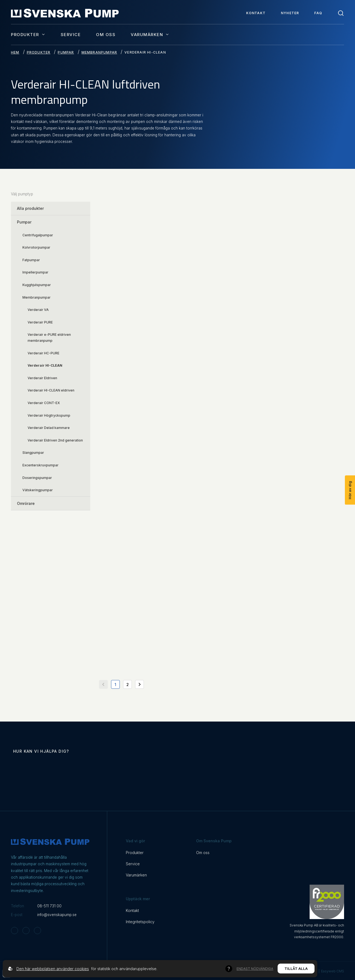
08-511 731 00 (49, 906)
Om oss (106, 35)
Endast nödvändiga (255, 969)
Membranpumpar (99, 52)
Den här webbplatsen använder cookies (53, 969)
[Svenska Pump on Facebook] (26, 931)
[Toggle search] (341, 13)
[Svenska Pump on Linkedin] (37, 931)
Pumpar (66, 52)
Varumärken (150, 34)
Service (71, 35)
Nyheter (290, 13)
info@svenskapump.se (57, 915)
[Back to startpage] (65, 13)
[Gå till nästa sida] (139, 684)
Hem (15, 52)
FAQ (318, 13)
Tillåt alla (296, 969)
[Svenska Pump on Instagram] (14, 931)
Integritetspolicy (140, 922)
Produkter (28, 34)
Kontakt (256, 13)
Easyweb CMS (333, 971)
